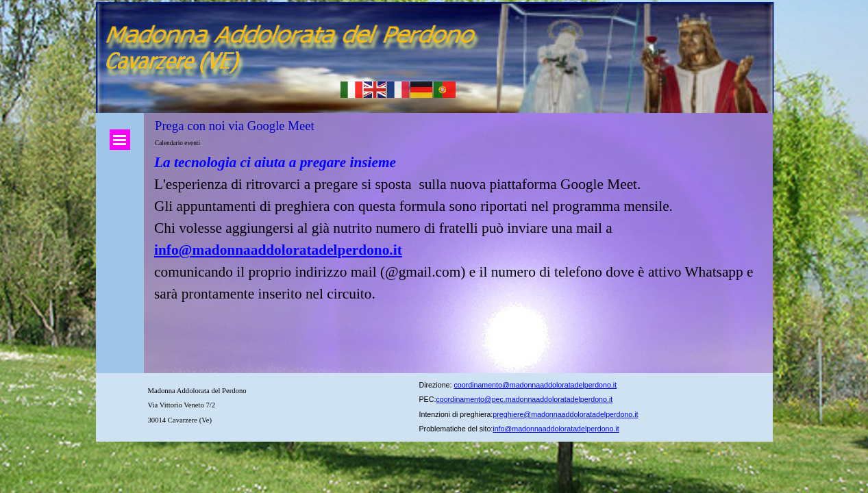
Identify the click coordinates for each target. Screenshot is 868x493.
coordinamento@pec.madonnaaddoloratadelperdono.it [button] (524, 399)
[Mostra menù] (120, 140)
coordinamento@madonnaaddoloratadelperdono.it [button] (535, 385)
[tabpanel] (459, 228)
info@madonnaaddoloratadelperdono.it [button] (556, 429)
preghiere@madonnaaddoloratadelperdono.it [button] (565, 414)
